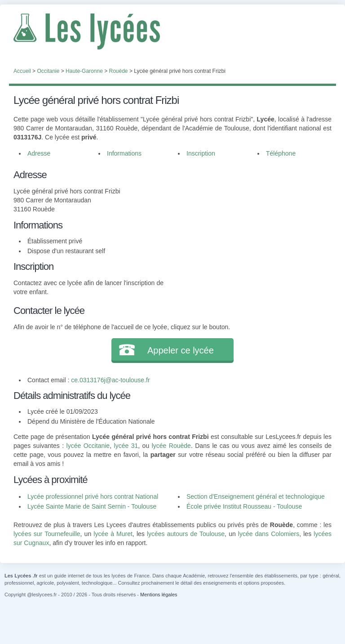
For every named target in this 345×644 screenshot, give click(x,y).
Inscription (201, 153)
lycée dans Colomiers (269, 534)
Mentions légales (159, 595)
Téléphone (281, 153)
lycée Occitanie (88, 446)
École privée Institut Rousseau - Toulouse (244, 506)
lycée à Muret (113, 534)
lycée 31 (126, 446)
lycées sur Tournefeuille (47, 534)
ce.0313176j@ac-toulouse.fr (110, 380)
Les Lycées (172, 31)
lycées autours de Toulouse (186, 534)
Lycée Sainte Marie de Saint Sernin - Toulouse (92, 506)
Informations (124, 153)
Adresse (39, 153)
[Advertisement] (248, 224)
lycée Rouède (171, 446)
